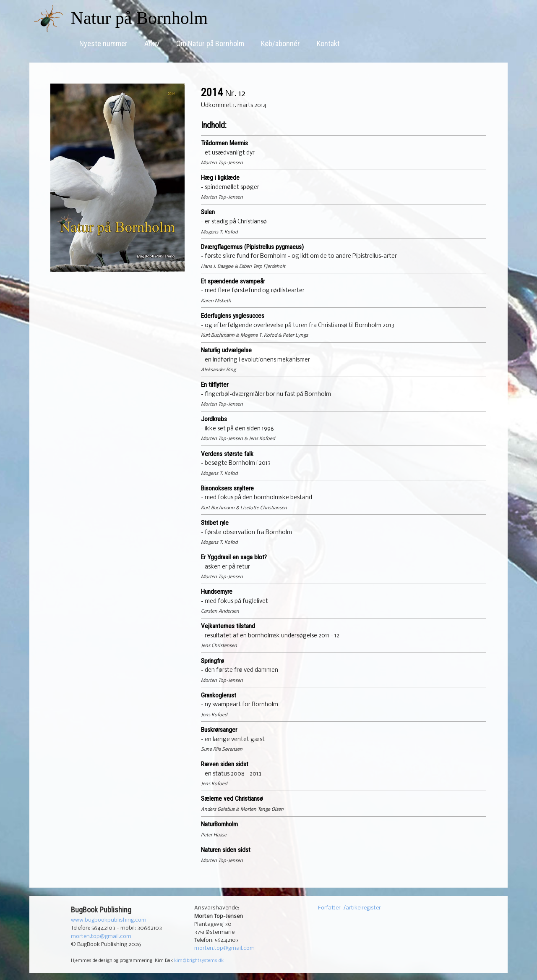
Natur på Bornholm (139, 18)
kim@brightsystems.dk (199, 961)
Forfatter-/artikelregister (349, 908)
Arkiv (152, 43)
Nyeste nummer (103, 43)
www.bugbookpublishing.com (109, 920)
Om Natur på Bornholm (210, 43)
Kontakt (328, 43)
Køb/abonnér (280, 43)
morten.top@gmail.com (101, 937)
